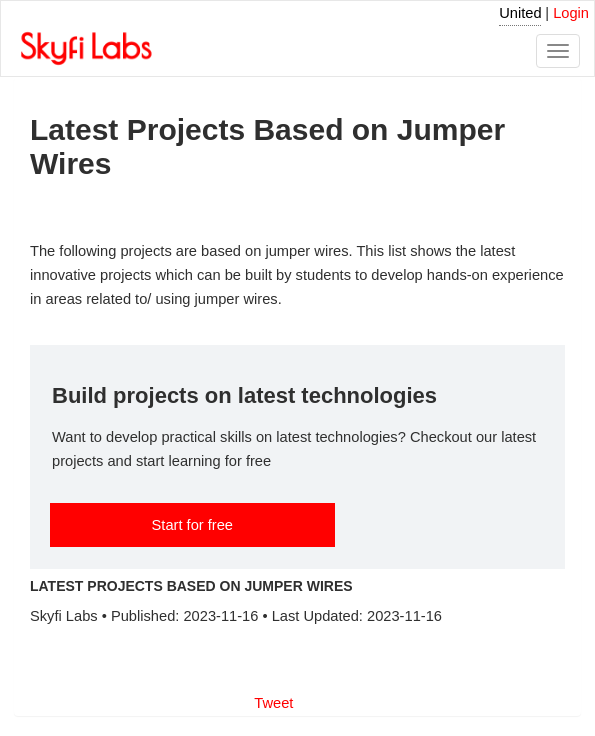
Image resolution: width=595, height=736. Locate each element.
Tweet (273, 703)
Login (571, 13)
